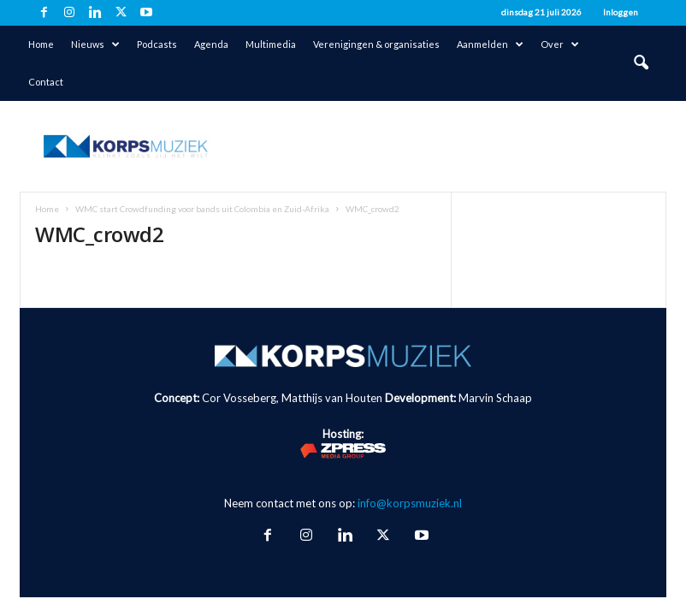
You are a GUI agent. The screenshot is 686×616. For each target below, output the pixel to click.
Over (560, 44)
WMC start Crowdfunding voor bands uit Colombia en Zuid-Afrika (202, 209)
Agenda (211, 44)
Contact (46, 82)
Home (41, 44)
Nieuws (95, 44)
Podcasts (157, 44)
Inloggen (621, 12)
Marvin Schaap (495, 398)
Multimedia (271, 44)
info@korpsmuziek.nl (410, 503)
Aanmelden (490, 44)
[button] (641, 63)
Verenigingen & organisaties (376, 44)
